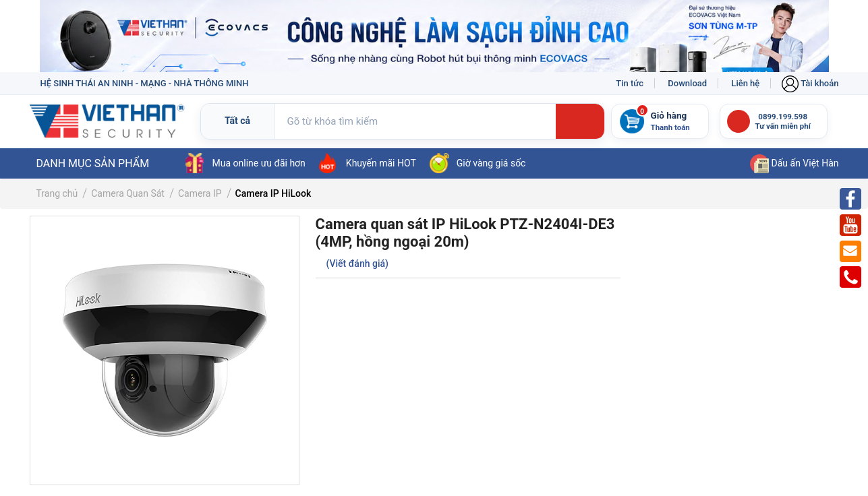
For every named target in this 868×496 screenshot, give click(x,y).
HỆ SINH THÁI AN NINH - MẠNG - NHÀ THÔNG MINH (145, 83)
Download (687, 83)
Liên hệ (745, 83)
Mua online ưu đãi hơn (245, 163)
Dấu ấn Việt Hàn (794, 163)
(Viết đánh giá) (357, 263)
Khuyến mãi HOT (368, 163)
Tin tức (630, 83)
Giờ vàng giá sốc (478, 163)
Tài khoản (810, 83)
